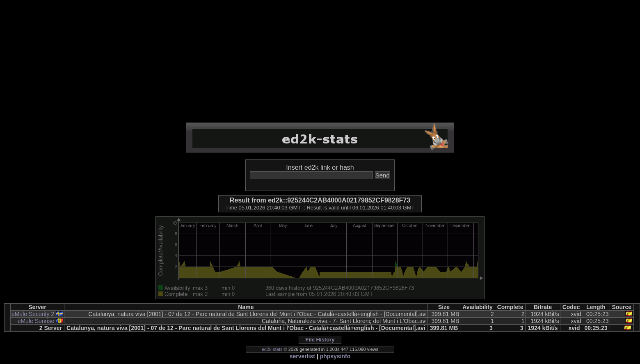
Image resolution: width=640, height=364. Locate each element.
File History (320, 340)
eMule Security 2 (33, 314)
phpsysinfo (335, 356)
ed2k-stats (272, 349)
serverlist (302, 356)
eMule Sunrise (36, 321)
